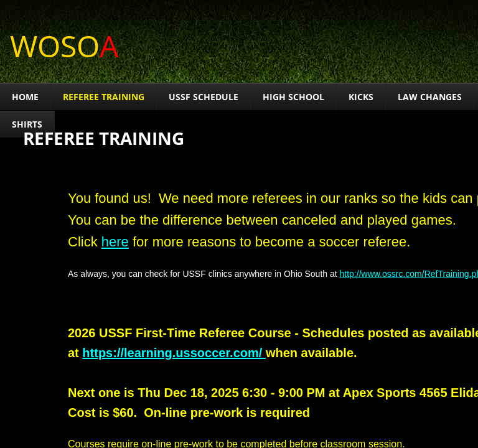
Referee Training (104, 97)
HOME (25, 97)
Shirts (27, 124)
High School (293, 97)
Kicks (361, 97)
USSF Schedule (204, 97)
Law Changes (430, 97)
